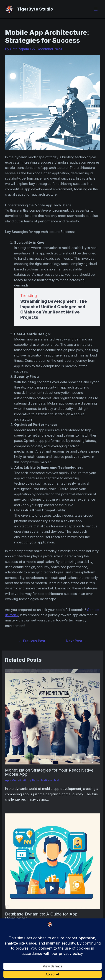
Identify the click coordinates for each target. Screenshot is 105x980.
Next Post (76, 641)
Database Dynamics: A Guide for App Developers (41, 916)
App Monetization (17, 780)
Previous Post (32, 641)
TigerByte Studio (35, 9)
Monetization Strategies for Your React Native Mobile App (49, 772)
